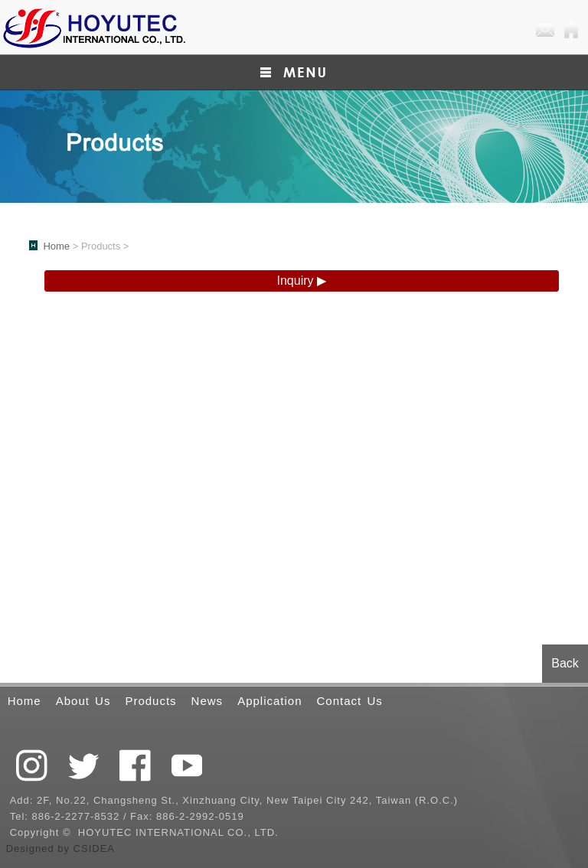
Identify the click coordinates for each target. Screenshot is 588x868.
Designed (32, 848)
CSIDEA (94, 848)
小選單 (294, 72)
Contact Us (350, 701)
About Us (83, 701)
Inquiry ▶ (302, 281)
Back (565, 663)
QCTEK (93, 27)
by (65, 848)
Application (269, 701)
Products (150, 701)
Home (571, 31)
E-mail (545, 31)
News (207, 701)
